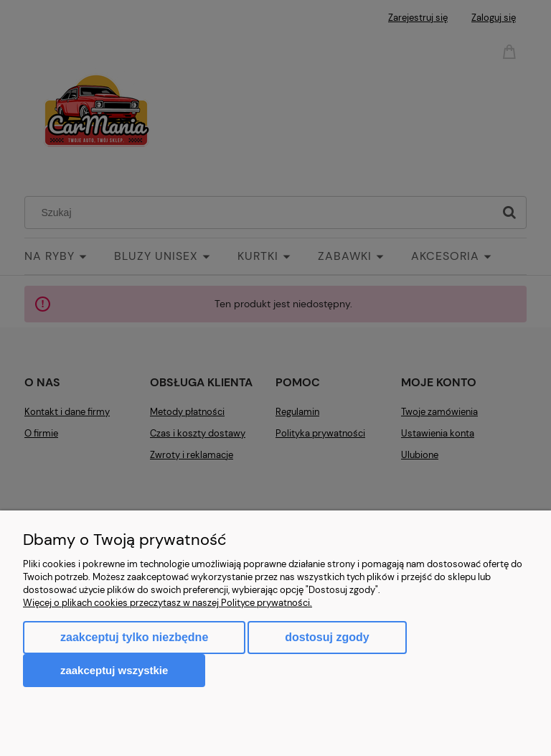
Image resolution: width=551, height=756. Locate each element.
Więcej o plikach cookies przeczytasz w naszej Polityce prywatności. (168, 603)
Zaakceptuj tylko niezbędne (134, 637)
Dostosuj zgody (327, 637)
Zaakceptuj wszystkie (114, 670)
